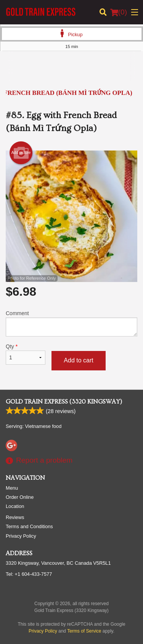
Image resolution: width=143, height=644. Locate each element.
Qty (26, 354)
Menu (12, 488)
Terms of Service (84, 631)
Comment (71, 323)
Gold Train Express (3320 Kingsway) (64, 402)
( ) (119, 12)
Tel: (29, 574)
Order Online (20, 497)
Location (15, 506)
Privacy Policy (21, 536)
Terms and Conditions (29, 526)
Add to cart (78, 360)
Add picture (21, 153)
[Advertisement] (71, 72)
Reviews (15, 517)
